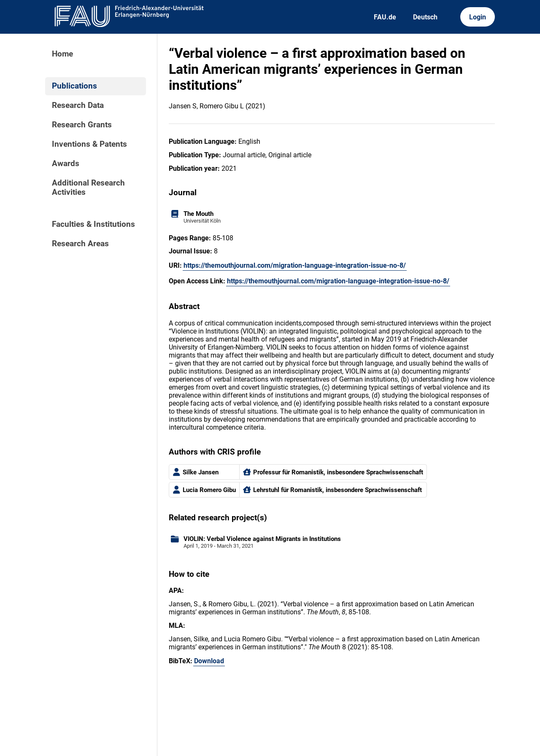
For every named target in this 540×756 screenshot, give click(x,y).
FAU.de (385, 17)
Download (209, 661)
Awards (66, 164)
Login (478, 17)
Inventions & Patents (89, 144)
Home (62, 54)
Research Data (78, 105)
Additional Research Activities (88, 188)
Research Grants (82, 125)
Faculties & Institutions (93, 224)
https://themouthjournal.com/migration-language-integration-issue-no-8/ (295, 265)
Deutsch (425, 17)
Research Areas (80, 244)
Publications (74, 86)
